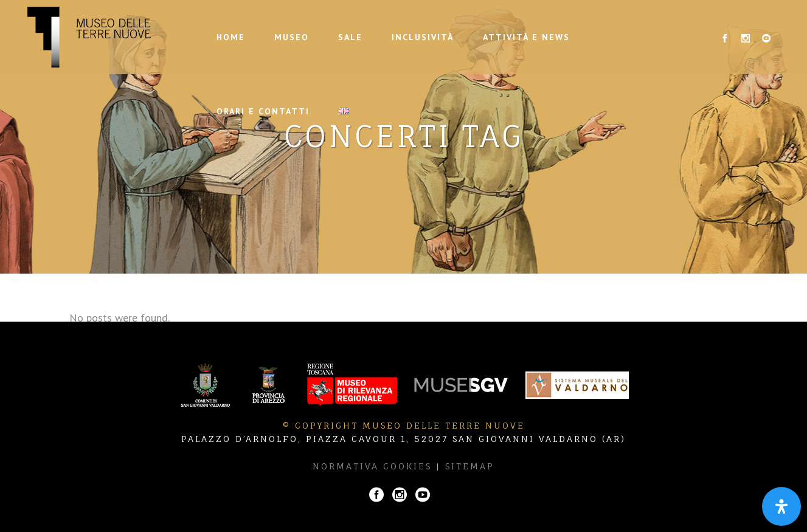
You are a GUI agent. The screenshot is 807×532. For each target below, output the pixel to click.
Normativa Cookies (372, 466)
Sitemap (470, 466)
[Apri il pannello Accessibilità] (781, 506)
